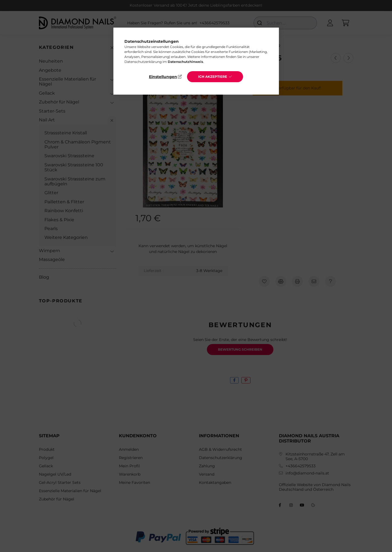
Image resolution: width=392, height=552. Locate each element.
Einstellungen (163, 77)
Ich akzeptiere (213, 77)
